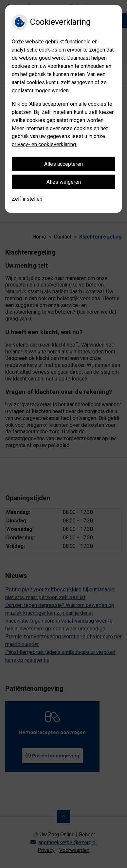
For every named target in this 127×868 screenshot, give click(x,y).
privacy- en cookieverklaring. (44, 144)
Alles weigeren (64, 182)
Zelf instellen (27, 199)
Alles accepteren (63, 164)
